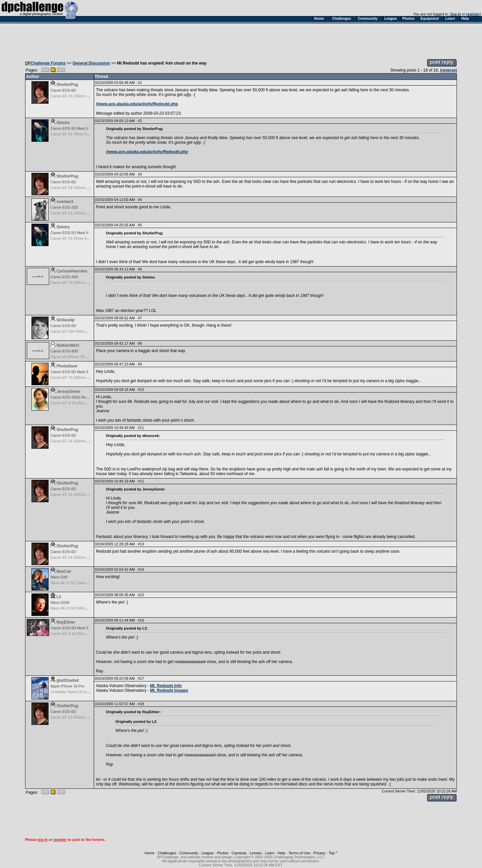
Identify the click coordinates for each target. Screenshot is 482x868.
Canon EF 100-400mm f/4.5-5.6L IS (80, 331)
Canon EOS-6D (63, 90)
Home (149, 853)
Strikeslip (66, 320)
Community (189, 853)
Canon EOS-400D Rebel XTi (74, 397)
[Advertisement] (241, 39)
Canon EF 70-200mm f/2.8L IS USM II (82, 377)
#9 (140, 364)
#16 (141, 620)
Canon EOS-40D (64, 277)
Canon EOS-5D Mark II (69, 128)
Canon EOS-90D (64, 351)
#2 (140, 121)
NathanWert (68, 345)
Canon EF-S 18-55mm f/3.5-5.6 (76, 403)
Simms (63, 123)
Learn (270, 853)
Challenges (167, 853)
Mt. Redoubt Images (169, 690)
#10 (141, 390)
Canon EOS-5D (63, 326)
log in (456, 14)
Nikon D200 (60, 603)
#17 (141, 678)
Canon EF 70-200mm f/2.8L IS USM (80, 283)
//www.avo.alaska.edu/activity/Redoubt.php (137, 104)
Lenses (256, 853)
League (207, 853)
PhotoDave (67, 366)
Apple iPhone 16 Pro (67, 686)
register (473, 14)
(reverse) (449, 70)
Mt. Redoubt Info (166, 686)
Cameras (239, 853)
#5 (140, 225)
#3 (140, 174)
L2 (59, 597)
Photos (223, 853)
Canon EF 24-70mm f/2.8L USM (77, 134)
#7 (140, 318)
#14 (141, 569)
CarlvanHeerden (72, 271)
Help (282, 853)
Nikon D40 (59, 577)
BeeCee (64, 571)
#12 (141, 481)
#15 (141, 595)
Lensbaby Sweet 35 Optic (71, 692)
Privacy (319, 853)
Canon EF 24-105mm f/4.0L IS (75, 96)
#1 (140, 83)
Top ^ (333, 853)
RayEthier (66, 622)
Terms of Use (299, 853)
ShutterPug (67, 85)
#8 (140, 343)
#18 (141, 704)
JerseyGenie (68, 392)
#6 (140, 269)
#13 (141, 544)
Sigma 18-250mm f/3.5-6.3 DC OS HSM (83, 357)
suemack (65, 202)
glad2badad (68, 680)
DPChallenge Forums (45, 63)
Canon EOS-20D (64, 207)
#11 (141, 428)
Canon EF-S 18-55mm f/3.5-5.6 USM (81, 634)
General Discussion (91, 63)
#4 (140, 200)
